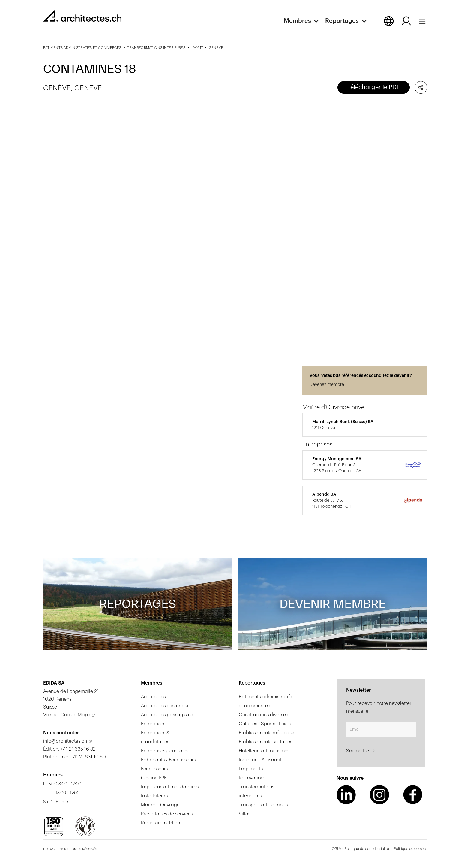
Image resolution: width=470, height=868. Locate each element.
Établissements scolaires (265, 742)
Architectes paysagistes (167, 715)
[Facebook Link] (413, 795)
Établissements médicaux (267, 733)
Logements (251, 769)
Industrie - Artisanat (260, 760)
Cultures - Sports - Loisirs (266, 724)
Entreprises (153, 724)
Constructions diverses (263, 715)
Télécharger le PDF (374, 87)
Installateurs (154, 796)
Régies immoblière (161, 823)
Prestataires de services (167, 814)
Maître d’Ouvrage (160, 805)
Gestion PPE (154, 778)
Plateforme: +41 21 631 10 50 (75, 757)
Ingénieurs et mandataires (170, 787)
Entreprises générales (165, 751)
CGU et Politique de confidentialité (360, 849)
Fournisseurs (154, 769)
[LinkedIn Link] (346, 795)
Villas (245, 814)
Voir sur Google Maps (67, 715)
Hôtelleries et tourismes (264, 751)
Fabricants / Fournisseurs (168, 760)
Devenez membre (327, 385)
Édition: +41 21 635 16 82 (69, 749)
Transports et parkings (263, 805)
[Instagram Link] (379, 795)
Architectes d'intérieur (165, 706)
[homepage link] (82, 16)
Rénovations (252, 778)
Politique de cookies (410, 849)
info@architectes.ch (65, 741)
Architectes (153, 697)
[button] (304, 21)
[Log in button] (406, 21)
